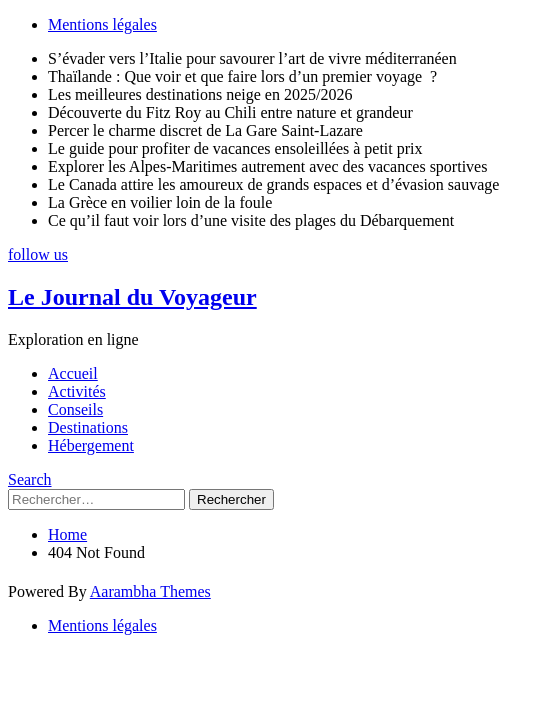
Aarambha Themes (150, 591)
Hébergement (91, 445)
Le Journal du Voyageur (132, 297)
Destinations (88, 427)
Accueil (73, 373)
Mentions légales (102, 24)
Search (30, 479)
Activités (77, 391)
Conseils (75, 409)
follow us (38, 254)
